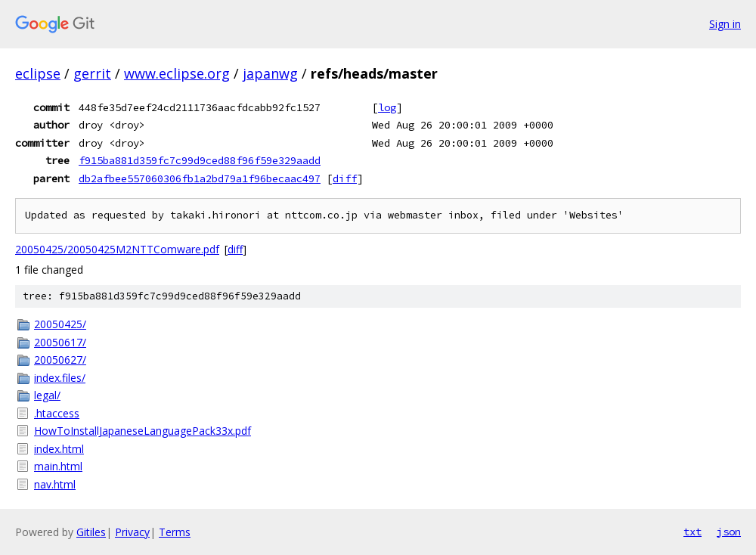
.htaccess (57, 413)
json (729, 532)
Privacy (132, 532)
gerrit (92, 73)
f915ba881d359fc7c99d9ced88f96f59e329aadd (200, 160)
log (387, 107)
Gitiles (91, 532)
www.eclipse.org (177, 73)
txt (692, 532)
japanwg (270, 73)
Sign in (725, 24)
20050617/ (60, 342)
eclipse (38, 73)
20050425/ (60, 324)
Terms (175, 532)
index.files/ (60, 378)
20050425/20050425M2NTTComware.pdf (117, 249)
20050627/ (60, 360)
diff (345, 178)
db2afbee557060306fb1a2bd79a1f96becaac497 (200, 178)
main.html (58, 466)
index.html (59, 449)
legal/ (47, 395)
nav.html (55, 484)
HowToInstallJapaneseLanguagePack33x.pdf (143, 431)
